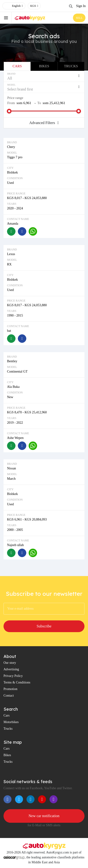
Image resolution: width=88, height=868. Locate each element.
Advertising (11, 669)
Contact (9, 696)
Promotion (10, 689)
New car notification (44, 816)
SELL (79, 18)
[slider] (9, 111)
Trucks (71, 66)
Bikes (44, 66)
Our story (10, 663)
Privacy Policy (13, 676)
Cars (17, 66)
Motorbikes (11, 722)
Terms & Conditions (17, 682)
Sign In (81, 6)
